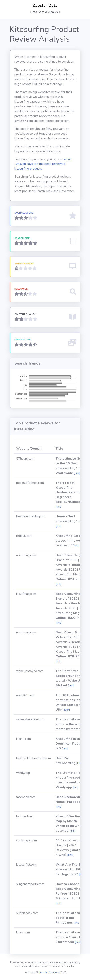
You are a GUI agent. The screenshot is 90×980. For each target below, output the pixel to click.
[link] (77, 473)
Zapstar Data (45, 5)
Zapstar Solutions (49, 972)
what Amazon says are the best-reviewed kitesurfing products (43, 164)
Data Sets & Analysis (45, 12)
